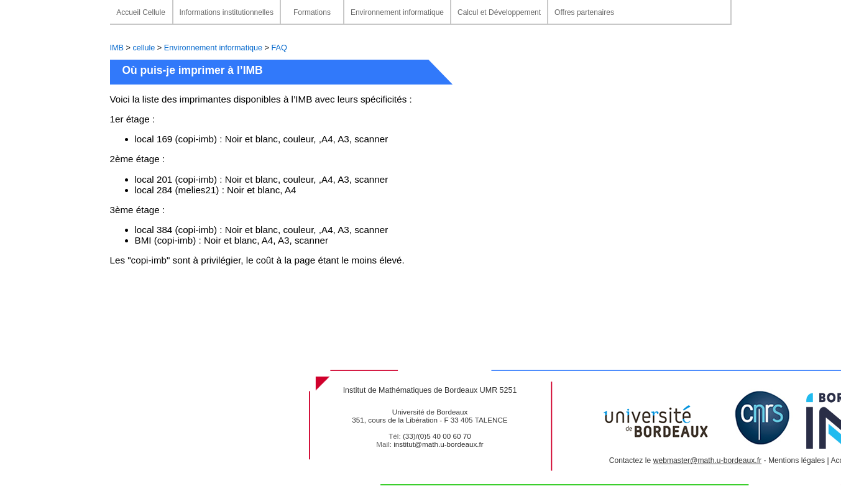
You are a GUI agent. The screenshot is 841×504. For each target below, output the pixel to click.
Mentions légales (797, 460)
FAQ (279, 48)
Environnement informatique (213, 48)
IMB (118, 48)
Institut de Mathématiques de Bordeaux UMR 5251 (430, 390)
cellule (144, 48)
